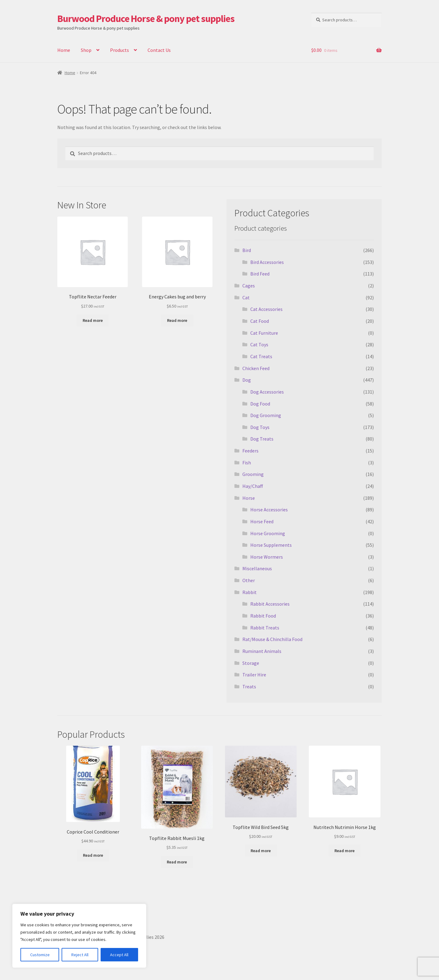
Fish (247, 463)
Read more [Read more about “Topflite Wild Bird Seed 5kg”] (261, 851)
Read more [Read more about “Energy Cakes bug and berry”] (177, 320)
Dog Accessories (267, 392)
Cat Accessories (266, 309)
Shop (86, 50)
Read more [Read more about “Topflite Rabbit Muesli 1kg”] (177, 862)
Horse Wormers (267, 557)
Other (249, 580)
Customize (40, 955)
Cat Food (260, 321)
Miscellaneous (257, 568)
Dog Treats (262, 439)
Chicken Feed (256, 368)
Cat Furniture (264, 333)
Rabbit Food (263, 616)
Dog (247, 380)
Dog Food (260, 404)
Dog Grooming (266, 415)
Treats (249, 686)
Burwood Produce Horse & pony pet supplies (146, 19)
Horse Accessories (269, 510)
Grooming (253, 474)
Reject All (80, 955)
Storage (251, 663)
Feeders (250, 451)
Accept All (119, 955)
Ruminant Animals (262, 651)
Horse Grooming (268, 533)
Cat (246, 297)
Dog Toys (260, 427)
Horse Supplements (271, 545)
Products (120, 50)
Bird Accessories (267, 262)
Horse (249, 498)
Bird (247, 250)
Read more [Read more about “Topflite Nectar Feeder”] (93, 320)
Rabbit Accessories (270, 604)
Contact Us (159, 50)
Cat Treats (261, 356)
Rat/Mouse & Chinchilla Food (272, 639)
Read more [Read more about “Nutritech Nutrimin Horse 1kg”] (344, 851)
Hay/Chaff (253, 486)
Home (64, 50)
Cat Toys (259, 344)
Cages (249, 286)
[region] (79, 936)
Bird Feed (260, 274)
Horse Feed (262, 521)
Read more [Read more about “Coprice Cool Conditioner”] (93, 855)
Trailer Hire (254, 675)
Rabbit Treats (265, 628)
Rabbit (250, 592)
